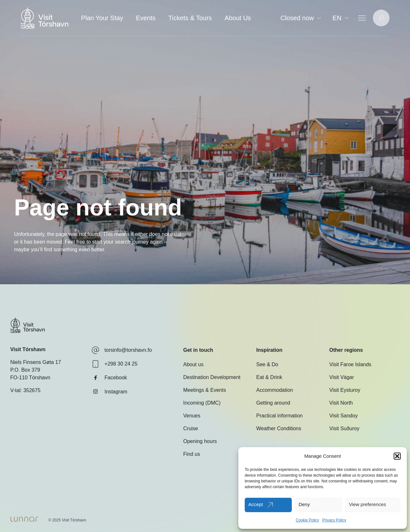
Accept (256, 504)
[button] (397, 456)
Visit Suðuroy (344, 428)
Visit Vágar (342, 377)
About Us (238, 18)
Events (146, 18)
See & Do (267, 364)
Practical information (279, 416)
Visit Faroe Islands (350, 364)
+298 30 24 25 (115, 364)
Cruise (191, 428)
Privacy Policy (334, 520)
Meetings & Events (205, 390)
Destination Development (212, 377)
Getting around (273, 403)
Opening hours (200, 441)
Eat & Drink (269, 377)
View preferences (367, 504)
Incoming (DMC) (202, 403)
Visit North (341, 403)
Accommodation (275, 390)
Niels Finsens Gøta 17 (36, 362)
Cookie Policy (307, 520)
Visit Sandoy (344, 416)
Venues (192, 416)
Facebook (109, 378)
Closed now (301, 18)
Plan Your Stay (102, 18)
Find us (192, 454)
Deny (304, 504)
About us (193, 364)
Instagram (109, 391)
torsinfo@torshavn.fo (122, 350)
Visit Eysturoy (345, 390)
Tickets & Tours (190, 18)
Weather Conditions (279, 428)
